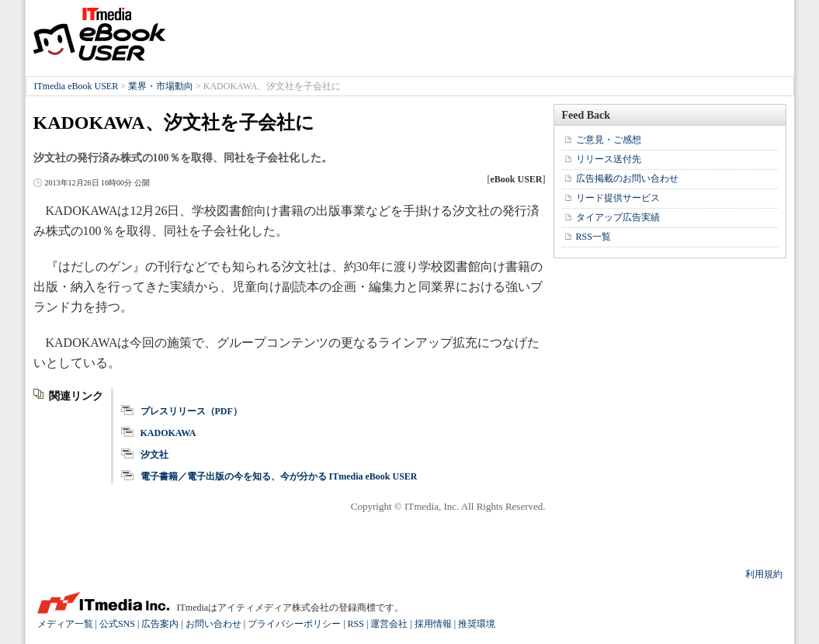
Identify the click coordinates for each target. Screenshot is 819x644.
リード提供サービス (618, 198)
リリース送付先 (609, 159)
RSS (356, 624)
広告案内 (160, 624)
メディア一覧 (65, 624)
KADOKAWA (168, 433)
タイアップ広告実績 (618, 217)
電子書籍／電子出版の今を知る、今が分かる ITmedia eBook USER (279, 476)
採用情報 (433, 624)
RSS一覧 (593, 237)
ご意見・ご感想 (609, 140)
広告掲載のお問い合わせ (627, 178)
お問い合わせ (213, 624)
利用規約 (764, 574)
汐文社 (154, 455)
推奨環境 (477, 624)
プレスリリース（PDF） (191, 411)
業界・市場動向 (161, 86)
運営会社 (389, 624)
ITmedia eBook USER (99, 34)
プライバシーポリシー (294, 624)
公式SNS (117, 624)
